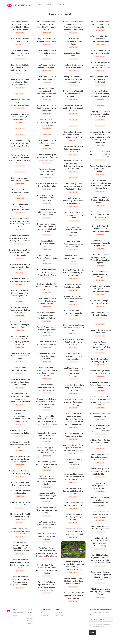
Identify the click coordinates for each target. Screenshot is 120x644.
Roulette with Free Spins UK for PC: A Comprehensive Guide (20, 102)
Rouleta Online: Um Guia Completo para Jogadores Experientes (100, 428)
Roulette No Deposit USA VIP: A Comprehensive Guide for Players (100, 471)
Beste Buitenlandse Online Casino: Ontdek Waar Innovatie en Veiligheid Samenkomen (20, 581)
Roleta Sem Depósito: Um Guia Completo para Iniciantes (73, 342)
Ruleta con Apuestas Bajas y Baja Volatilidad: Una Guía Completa (73, 186)
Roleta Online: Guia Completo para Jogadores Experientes (20, 207)
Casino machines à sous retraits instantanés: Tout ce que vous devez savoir (73, 477)
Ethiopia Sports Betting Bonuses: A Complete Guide (100, 443)
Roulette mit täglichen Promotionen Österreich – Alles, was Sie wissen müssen (47, 403)
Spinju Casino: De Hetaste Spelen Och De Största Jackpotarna (73, 595)
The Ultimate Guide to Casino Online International (73, 462)
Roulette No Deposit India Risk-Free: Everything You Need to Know (73, 273)
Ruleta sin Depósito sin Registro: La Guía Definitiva (47, 198)
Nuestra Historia (18, 612)
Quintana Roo (31, 618)
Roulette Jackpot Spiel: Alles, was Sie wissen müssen (47, 536)
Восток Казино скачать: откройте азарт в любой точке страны (47, 330)
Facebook (45, 612)
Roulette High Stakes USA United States (100, 331)
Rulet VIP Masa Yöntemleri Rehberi (20, 369)
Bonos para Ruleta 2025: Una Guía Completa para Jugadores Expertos (20, 324)
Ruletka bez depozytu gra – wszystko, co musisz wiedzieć (47, 436)
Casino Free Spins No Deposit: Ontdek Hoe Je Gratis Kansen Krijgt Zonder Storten (47, 586)
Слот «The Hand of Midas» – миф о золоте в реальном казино (47, 122)
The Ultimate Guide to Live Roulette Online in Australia (100, 24)
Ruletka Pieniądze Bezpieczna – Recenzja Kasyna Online (100, 243)
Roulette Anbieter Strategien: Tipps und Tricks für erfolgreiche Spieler (100, 259)
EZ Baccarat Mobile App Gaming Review (100, 415)
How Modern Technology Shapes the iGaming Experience (73, 388)
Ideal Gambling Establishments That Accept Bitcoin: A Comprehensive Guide (20, 547)
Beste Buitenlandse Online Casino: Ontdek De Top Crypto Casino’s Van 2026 (20, 564)
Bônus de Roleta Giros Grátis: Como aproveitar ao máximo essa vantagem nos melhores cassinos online (20, 488)
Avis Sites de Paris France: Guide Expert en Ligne (73, 491)
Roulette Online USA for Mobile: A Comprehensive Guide (47, 287)
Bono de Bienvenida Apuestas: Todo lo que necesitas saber (47, 496)
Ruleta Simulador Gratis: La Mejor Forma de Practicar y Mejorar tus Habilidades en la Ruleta (73, 26)
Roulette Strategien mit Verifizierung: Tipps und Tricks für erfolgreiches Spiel (20, 222)
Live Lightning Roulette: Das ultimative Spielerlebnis (100, 79)
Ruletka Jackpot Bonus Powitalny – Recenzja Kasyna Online (73, 356)
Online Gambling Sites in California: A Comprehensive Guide (100, 39)
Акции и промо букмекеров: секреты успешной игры (100, 486)
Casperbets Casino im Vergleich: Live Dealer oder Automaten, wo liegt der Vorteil (20, 159)
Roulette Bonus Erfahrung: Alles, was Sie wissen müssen (73, 201)
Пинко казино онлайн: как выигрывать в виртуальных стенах (73, 328)
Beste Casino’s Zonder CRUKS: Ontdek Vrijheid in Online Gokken (73, 581)
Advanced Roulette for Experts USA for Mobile (20, 280)
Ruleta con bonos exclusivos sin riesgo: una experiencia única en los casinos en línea (100, 184)
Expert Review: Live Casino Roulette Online (47, 40)
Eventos (49, 5)
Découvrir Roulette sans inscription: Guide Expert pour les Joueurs (20, 382)
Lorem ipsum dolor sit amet (73, 54)
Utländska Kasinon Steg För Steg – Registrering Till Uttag (100, 592)
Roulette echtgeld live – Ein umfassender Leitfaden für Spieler (47, 315)
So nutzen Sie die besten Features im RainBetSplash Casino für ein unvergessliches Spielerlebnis (100, 137)
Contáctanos (58, 612)
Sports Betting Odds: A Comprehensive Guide (73, 504)
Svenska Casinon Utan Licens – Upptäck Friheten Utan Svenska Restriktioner (73, 165)
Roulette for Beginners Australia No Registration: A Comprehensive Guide (20, 238)
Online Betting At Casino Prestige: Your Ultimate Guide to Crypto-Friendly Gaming (47, 569)
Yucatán (29, 624)
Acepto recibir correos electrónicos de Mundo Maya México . (102, 626)
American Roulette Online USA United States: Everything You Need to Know (47, 372)
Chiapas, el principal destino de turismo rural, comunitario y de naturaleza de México (73, 565)
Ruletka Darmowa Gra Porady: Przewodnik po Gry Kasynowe (20, 310)
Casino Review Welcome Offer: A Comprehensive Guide (20, 356)
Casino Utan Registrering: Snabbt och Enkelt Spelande (100, 169)
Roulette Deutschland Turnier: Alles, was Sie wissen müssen (100, 214)
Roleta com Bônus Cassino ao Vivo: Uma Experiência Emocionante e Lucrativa (20, 398)
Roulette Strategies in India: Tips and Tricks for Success (47, 464)
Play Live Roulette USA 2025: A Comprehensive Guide (73, 215)
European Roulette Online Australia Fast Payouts (73, 229)
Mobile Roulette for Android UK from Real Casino (73, 258)
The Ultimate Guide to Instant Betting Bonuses (47, 523)
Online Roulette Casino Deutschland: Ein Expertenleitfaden (20, 82)
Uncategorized (20, 33)
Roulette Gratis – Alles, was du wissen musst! (73, 66)
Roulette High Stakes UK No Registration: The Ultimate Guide (73, 94)
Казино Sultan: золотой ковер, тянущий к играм (47, 343)
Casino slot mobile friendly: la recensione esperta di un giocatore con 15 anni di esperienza (47, 420)
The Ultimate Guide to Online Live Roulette (47, 66)
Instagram (45, 615)
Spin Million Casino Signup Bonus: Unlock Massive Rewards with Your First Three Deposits (100, 559)
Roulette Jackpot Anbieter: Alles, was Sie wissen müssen (47, 212)
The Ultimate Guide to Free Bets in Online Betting (73, 517)
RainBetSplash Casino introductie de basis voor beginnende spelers (73, 135)
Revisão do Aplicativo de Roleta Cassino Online (47, 185)
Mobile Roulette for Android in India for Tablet (100, 274)
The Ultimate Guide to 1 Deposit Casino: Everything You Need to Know (47, 26)
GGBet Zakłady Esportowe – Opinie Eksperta (47, 243)
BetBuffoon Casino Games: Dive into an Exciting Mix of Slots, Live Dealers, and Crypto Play (47, 552)
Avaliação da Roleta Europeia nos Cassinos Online (20, 192)
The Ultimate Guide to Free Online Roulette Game (73, 41)
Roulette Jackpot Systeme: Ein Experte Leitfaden (100, 200)
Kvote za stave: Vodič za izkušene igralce (20, 503)
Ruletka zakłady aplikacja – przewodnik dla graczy (20, 472)
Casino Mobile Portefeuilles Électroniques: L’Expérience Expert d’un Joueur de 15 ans (20, 416)
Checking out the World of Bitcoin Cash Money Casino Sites (20, 517)
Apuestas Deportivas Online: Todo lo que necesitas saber (100, 514)
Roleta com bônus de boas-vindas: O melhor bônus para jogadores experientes (20, 340)
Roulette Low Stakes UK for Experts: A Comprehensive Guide (47, 272)
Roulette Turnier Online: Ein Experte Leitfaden (20, 432)
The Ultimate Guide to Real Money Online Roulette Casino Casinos (20, 67)
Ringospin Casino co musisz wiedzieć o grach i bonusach (73, 108)
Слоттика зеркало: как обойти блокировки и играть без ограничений (73, 531)
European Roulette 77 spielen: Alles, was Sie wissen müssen (73, 79)
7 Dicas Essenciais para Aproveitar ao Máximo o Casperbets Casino (47, 157)
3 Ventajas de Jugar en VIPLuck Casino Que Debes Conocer (20, 117)
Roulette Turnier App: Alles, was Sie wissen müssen (73, 299)
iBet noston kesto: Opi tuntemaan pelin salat (20, 179)
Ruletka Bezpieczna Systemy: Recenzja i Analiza (47, 356)
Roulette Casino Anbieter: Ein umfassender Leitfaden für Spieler (100, 346)
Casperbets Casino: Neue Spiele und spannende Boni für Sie (73, 149)
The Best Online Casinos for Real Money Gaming (100, 52)
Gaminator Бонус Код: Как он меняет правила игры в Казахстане (20, 445)
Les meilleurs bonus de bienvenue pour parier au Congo (47, 510)
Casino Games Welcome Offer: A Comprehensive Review (100, 385)
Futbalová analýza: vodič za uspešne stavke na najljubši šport (20, 459)
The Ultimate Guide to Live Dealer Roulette (47, 78)
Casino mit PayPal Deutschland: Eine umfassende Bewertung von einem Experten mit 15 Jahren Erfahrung (73, 419)
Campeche (30, 612)
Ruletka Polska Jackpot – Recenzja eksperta (100, 302)
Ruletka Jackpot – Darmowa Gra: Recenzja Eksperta (47, 258)
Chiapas (29, 615)
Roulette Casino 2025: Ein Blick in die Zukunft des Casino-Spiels (20, 253)
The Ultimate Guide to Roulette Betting (100, 314)
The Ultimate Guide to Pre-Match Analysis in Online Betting (100, 457)
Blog (55, 5)
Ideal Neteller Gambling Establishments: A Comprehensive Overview (73, 372)
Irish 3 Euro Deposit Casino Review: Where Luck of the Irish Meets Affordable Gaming (20, 26)
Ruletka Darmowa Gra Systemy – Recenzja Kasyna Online (73, 313)
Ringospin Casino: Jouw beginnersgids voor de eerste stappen (47, 108)
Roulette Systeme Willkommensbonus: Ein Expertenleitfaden (73, 244)
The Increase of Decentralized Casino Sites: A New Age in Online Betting (100, 542)
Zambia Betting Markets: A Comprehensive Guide (100, 372)
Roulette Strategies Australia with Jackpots (73, 286)
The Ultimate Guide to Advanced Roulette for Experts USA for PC (47, 301)
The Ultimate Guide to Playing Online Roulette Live (47, 53)
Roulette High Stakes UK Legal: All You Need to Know (20, 267)
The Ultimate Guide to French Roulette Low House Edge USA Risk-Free (20, 294)
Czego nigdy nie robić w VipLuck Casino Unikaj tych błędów (100, 114)
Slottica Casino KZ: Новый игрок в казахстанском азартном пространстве (73, 448)
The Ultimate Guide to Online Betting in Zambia (100, 527)
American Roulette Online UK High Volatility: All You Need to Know (100, 94)
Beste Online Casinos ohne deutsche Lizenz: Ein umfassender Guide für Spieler (47, 92)
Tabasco (30, 621)
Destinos (40, 5)
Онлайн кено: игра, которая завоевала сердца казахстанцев (20, 531)
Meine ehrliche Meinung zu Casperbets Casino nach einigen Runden (20, 143)
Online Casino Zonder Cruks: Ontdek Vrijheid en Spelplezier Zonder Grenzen (100, 576)
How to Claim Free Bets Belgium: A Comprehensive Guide (100, 500)
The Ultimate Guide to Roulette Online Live (20, 40)
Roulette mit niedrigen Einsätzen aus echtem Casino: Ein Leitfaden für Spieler (47, 228)
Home (15, 610)
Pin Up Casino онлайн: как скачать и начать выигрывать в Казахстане (100, 65)
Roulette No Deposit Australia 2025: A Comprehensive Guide (100, 229)
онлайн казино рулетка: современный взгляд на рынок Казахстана (47, 450)
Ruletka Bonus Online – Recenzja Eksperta (100, 360)
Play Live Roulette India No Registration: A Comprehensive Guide (100, 289)
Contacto (62, 5)
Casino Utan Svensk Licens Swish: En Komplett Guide (47, 172)
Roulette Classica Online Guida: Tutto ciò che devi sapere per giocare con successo (100, 401)
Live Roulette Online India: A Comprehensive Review (20, 53)
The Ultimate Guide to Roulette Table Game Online (47, 143)
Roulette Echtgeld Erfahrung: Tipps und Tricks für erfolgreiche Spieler (47, 480)
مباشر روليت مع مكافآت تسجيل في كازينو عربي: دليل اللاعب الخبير (73, 402)
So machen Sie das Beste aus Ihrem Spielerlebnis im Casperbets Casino (100, 154)
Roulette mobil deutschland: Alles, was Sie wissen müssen (47, 387)
